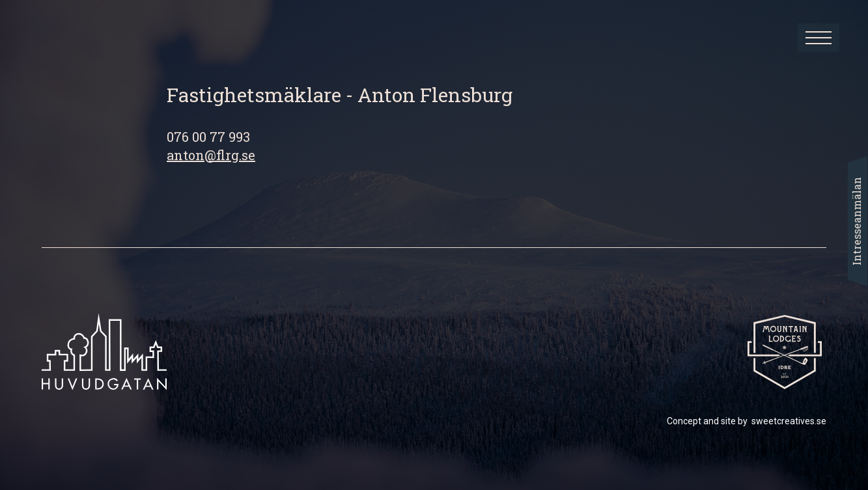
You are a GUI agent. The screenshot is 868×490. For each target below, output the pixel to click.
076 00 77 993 (208, 137)
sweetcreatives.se (789, 421)
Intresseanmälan (857, 221)
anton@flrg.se (211, 155)
